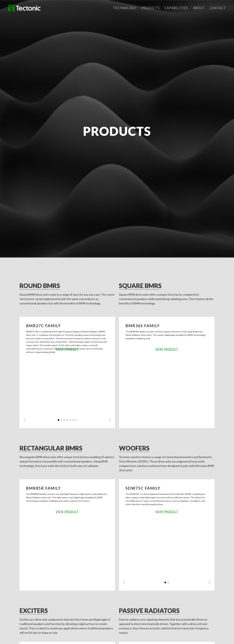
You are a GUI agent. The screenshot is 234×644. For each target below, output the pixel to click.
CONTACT (218, 8)
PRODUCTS (151, 8)
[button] (25, 420)
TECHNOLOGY (125, 8)
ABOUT (199, 8)
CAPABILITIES (176, 8)
